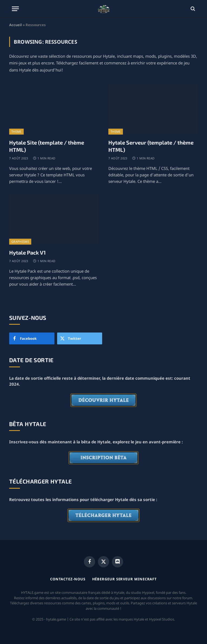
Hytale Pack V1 (27, 252)
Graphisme (20, 242)
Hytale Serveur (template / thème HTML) (151, 146)
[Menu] (15, 9)
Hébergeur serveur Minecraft (125, 579)
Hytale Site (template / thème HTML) (47, 146)
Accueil (15, 25)
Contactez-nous (68, 579)
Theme (16, 131)
